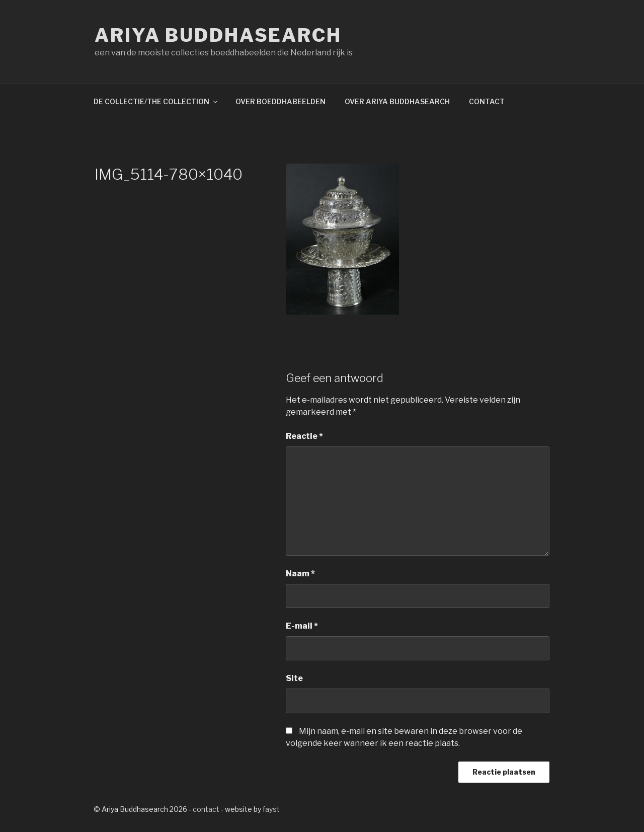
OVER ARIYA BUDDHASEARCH (397, 101)
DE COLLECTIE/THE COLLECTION (156, 101)
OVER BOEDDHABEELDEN (280, 101)
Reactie (304, 436)
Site (294, 678)
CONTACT (487, 101)
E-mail (302, 626)
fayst (271, 809)
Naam (300, 574)
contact (206, 809)
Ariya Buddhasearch (218, 35)
